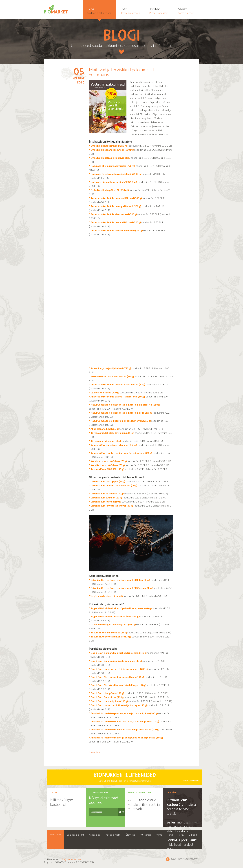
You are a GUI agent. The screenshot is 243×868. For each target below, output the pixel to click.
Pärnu (181, 835)
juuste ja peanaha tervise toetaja (181, 809)
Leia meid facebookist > (168, 859)
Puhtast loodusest (159, 10)
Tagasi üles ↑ (95, 752)
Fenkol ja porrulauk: (182, 840)
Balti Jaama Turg (75, 835)
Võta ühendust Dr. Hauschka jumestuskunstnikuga (125, 777)
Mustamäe (146, 835)
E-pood (193, 835)
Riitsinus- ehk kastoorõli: (177, 802)
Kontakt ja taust (186, 10)
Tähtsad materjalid (130, 10)
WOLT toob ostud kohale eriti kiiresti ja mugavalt (144, 804)
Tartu (170, 835)
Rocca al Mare (113, 835)
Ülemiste (130, 835)
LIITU (121, 812)
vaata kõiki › (193, 823)
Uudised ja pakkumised (99, 10)
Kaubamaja (95, 835)
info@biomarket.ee (71, 859)
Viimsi (159, 835)
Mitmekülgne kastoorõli (62, 802)
